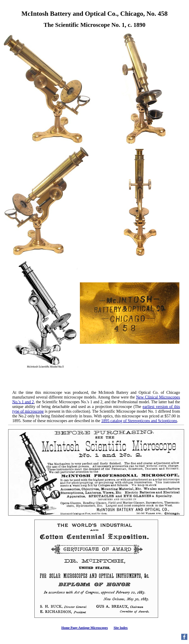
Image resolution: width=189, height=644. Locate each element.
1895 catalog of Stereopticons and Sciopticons (139, 421)
